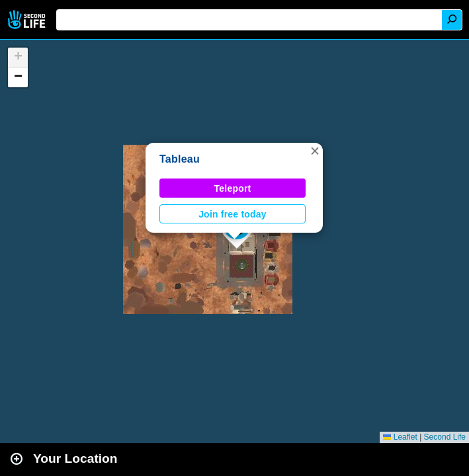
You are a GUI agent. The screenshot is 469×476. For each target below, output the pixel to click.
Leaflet (400, 437)
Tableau (180, 159)
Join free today (233, 214)
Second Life (28, 20)
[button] (315, 151)
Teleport (233, 188)
